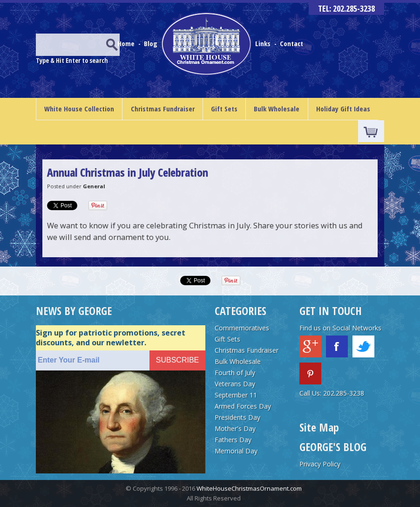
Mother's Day (235, 428)
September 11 (236, 395)
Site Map (319, 427)
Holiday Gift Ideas (343, 109)
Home (127, 43)
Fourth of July (235, 373)
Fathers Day (233, 440)
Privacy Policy (320, 464)
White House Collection (79, 109)
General (94, 186)
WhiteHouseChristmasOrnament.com (249, 488)
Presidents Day (237, 417)
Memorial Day (236, 451)
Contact (291, 43)
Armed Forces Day (243, 406)
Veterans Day (235, 384)
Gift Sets (224, 109)
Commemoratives (242, 328)
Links (263, 43)
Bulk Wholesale (277, 109)
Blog (152, 43)
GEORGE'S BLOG (333, 447)
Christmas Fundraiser (163, 109)
